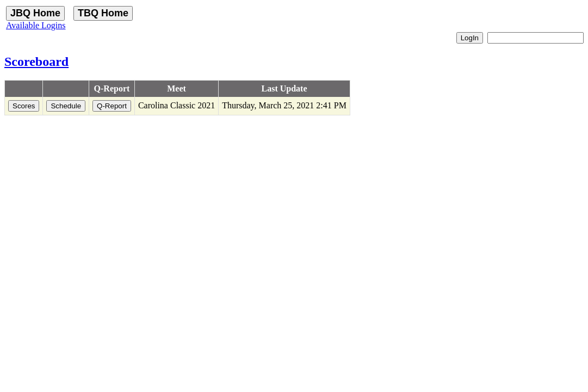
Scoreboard (36, 62)
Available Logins (36, 25)
